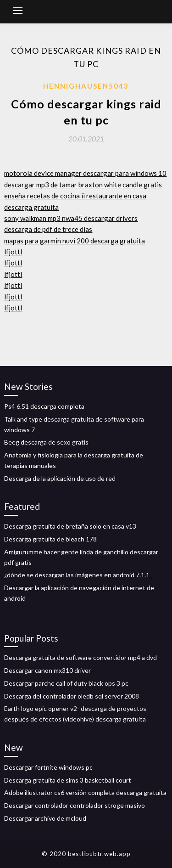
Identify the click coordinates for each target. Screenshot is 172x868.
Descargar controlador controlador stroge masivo (75, 805)
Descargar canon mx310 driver (47, 670)
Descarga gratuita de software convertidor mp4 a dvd (80, 657)
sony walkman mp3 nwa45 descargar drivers (71, 218)
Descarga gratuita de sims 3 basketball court (68, 780)
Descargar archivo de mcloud (45, 818)
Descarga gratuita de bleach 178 (50, 539)
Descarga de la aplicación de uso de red (60, 478)
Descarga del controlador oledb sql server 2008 (72, 696)
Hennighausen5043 (86, 86)
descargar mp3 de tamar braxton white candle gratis (83, 185)
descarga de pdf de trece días (48, 229)
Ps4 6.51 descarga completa (44, 406)
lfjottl (13, 252)
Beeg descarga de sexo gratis (46, 442)
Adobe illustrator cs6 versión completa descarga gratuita (85, 792)
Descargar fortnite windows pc (48, 767)
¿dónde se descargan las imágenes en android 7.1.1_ (78, 575)
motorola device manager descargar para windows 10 (85, 173)
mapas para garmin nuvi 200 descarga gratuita (75, 241)
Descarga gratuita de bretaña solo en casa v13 (70, 526)
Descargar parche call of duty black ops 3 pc (66, 683)
